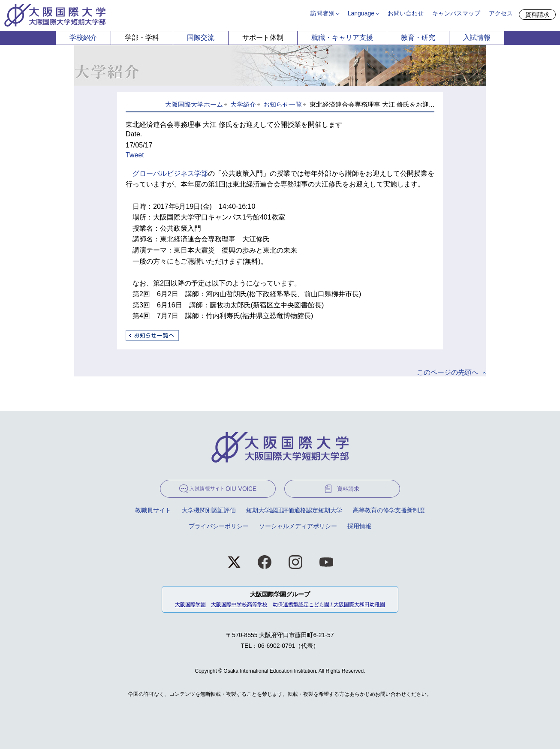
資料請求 (537, 15)
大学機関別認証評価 (209, 510)
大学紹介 (243, 104)
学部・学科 (142, 38)
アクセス (501, 13)
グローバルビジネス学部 (170, 173)
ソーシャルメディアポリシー (298, 526)
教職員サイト (153, 510)
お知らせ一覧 (283, 104)
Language (361, 13)
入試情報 (477, 38)
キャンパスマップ (456, 13)
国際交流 (201, 38)
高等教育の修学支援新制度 (389, 510)
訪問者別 (322, 13)
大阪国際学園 (190, 605)
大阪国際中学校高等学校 (239, 605)
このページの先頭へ (448, 372)
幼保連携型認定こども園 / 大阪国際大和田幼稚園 (329, 605)
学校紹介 (83, 38)
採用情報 (359, 526)
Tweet (135, 155)
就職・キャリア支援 (342, 38)
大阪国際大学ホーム (194, 104)
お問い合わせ (406, 13)
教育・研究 (418, 38)
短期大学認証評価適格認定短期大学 (294, 510)
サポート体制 (263, 38)
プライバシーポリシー (219, 526)
